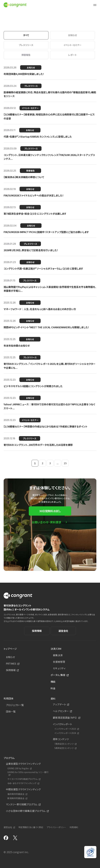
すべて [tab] (26, 35)
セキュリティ (59, 668)
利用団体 (8, 698)
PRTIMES (11, 664)
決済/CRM (56, 649)
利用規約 (74, 827)
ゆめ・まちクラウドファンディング (22, 783)
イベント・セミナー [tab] (72, 45)
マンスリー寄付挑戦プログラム (22, 804)
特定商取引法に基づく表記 (31, 827)
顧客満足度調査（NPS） (65, 718)
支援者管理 (59, 662)
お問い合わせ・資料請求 (47, 522)
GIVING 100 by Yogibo (18, 768)
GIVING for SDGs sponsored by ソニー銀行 (28, 772)
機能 (53, 682)
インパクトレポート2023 (65, 729)
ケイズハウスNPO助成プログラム (22, 779)
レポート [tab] (72, 55)
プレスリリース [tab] (26, 45)
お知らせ (10, 657)
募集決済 (58, 655)
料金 (53, 688)
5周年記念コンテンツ (64, 748)
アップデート (59, 704)
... (58, 463)
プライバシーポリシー (56, 827)
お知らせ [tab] (72, 35)
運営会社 (63, 631)
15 (65, 463)
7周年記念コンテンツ (64, 744)
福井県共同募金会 (16, 794)
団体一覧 (11, 711)
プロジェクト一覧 (15, 705)
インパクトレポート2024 (65, 733)
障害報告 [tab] (26, 55)
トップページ (10, 649)
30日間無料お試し (50, 511)
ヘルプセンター (61, 711)
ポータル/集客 (58, 675)
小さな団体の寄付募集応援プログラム (26, 811)
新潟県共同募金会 (16, 798)
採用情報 (37, 631)
